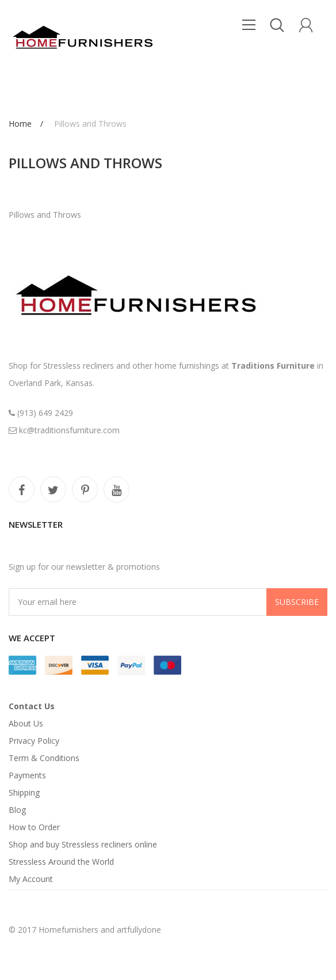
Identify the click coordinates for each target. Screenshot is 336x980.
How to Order (34, 827)
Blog (17, 810)
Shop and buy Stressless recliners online (83, 844)
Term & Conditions (44, 758)
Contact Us (32, 706)
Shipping (24, 792)
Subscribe (297, 602)
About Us (26, 723)
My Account (31, 879)
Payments (27, 775)
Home (20, 124)
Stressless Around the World (61, 862)
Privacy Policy (34, 741)
